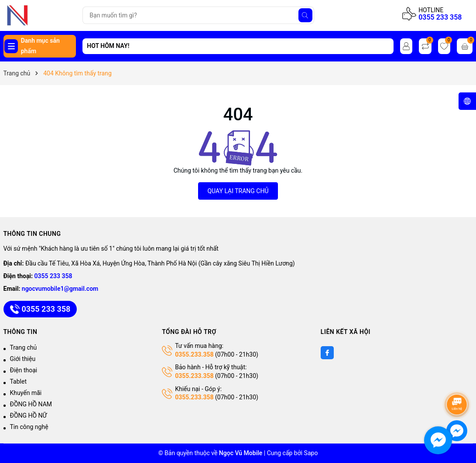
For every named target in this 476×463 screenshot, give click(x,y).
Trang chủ (24, 347)
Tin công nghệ (29, 427)
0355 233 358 (440, 17)
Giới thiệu (23, 359)
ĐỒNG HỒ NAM (31, 404)
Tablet (18, 381)
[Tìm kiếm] (305, 15)
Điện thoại (24, 370)
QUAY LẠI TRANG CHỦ (238, 191)
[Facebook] (327, 353)
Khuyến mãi (26, 393)
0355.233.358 (194, 354)
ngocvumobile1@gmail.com (60, 289)
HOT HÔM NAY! (108, 46)
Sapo (311, 453)
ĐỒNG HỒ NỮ (29, 415)
